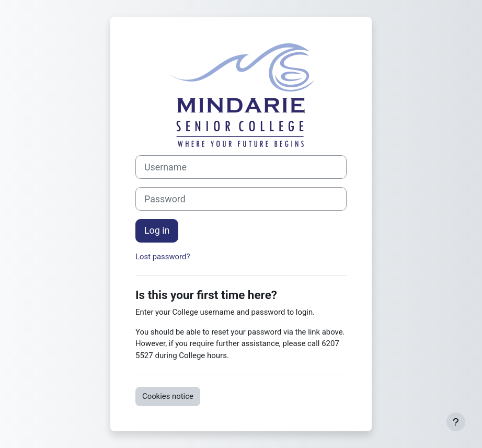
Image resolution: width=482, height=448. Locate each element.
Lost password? (163, 257)
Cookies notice (168, 396)
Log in (157, 230)
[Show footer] (456, 422)
